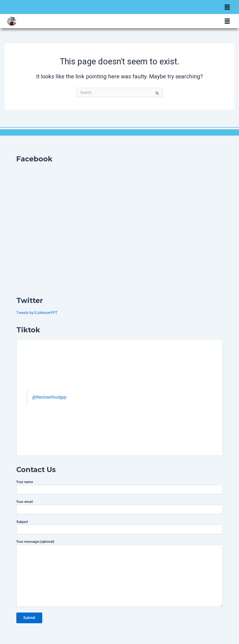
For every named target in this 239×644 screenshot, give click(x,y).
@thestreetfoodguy (49, 397)
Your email (119, 507)
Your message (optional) (119, 574)
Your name (119, 487)
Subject (119, 527)
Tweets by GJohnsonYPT (37, 313)
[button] (227, 7)
